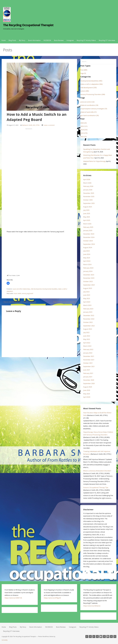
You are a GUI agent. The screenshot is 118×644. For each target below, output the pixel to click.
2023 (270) (84, 133)
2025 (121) (84, 126)
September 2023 (89, 285)
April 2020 (87, 397)
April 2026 (87, 179)
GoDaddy (5, 640)
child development (36, 289)
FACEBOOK (47, 40)
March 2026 (87, 183)
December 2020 (89, 380)
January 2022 (88, 353)
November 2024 (89, 237)
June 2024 (87, 254)
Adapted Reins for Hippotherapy (94, 161)
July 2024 (86, 251)
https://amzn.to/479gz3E (52, 598)
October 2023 (88, 281)
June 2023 (87, 295)
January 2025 (88, 230)
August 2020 (88, 387)
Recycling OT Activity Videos (86, 40)
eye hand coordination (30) (90, 115)
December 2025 (89, 193)
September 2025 (89, 203)
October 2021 (88, 363)
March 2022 (87, 346)
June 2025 (87, 213)
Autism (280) (85, 91)
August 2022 (88, 329)
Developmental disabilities (50, 289)
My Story (22, 40)
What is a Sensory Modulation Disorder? (97, 471)
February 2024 (88, 268)
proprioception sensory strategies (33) (94, 109)
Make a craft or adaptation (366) (91, 84)
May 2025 (87, 217)
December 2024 (89, 234)
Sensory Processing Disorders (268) (93, 94)
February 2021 (88, 373)
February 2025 (88, 227)
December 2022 (89, 315)
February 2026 (88, 186)
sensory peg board (27, 293)
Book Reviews (59, 40)
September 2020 (89, 383)
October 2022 (88, 322)
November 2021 (89, 360)
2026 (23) (83, 123)
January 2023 (88, 312)
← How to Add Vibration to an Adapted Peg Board (19, 302)
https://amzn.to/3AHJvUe (92, 606)
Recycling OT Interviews (107, 40)
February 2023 (88, 309)
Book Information (34, 40)
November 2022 (89, 319)
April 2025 (87, 220)
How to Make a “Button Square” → (65, 302)
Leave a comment (49, 125)
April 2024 (87, 261)
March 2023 (87, 305)
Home (4, 40)
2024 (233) (84, 130)
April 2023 (87, 302)
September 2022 (89, 326)
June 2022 (87, 336)
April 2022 (87, 343)
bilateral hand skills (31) (88, 112)
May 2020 (87, 394)
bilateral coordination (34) (89, 105)
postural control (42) (87, 102)
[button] (8, 283)
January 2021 (88, 377)
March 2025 (87, 224)
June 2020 (87, 390)
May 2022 (87, 339)
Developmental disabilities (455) (91, 81)
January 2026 (88, 190)
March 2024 (87, 264)
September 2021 (89, 366)
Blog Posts (12, 40)
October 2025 (88, 200)
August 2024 (88, 247)
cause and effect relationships (21, 289)
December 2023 (89, 275)
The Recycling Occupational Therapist (28, 25)
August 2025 (88, 207)
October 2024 (88, 241)
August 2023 (88, 288)
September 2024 (89, 244)
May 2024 (87, 258)
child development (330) (88, 88)
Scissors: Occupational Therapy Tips (96, 488)
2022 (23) (83, 137)
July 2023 (86, 292)
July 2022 (86, 332)
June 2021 (87, 370)
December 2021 (89, 356)
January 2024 (88, 271)
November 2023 (89, 278)
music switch (17, 293)
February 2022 (88, 349)
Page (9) (83, 73)
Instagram (70, 40)
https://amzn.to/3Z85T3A (13, 598)
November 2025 (89, 196)
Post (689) (84, 70)
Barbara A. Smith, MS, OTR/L (31, 125)
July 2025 (86, 210)
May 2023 (87, 298)
